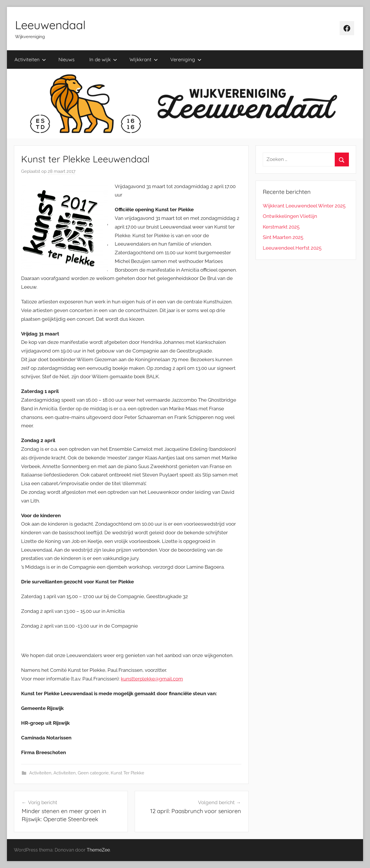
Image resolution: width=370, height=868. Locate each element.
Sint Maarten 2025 (283, 237)
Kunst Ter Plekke (127, 773)
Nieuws (66, 59)
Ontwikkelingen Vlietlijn (290, 216)
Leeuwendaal (50, 25)
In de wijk (103, 59)
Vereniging (186, 59)
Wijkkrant (144, 59)
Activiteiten (30, 59)
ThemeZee (98, 850)
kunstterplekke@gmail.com (152, 679)
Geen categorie (93, 773)
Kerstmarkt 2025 (281, 227)
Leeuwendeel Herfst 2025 (292, 248)
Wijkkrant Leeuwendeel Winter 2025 (304, 206)
